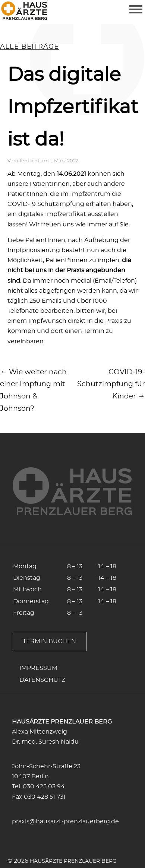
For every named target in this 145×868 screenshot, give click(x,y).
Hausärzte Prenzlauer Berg (73, 861)
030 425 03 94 (44, 786)
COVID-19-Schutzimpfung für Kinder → (111, 384)
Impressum (38, 668)
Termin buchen (49, 641)
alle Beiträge (29, 47)
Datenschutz (42, 680)
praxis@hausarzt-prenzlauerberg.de (65, 821)
